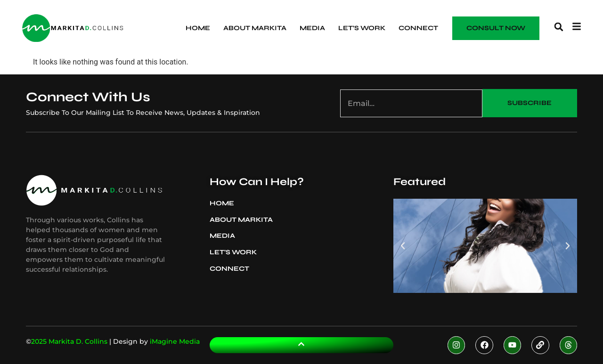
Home (198, 28)
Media (312, 28)
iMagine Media (175, 341)
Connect (418, 28)
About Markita (255, 28)
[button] (559, 27)
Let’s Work (362, 28)
